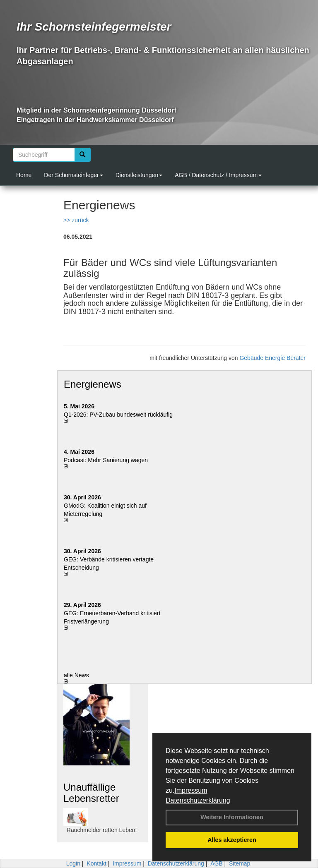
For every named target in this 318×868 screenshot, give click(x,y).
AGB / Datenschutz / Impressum (218, 175)
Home (24, 175)
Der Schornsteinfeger (73, 175)
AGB (217, 863)
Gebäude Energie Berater (272, 358)
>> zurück (76, 220)
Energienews (93, 384)
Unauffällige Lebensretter (91, 792)
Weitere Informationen (232, 817)
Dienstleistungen (139, 175)
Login (73, 863)
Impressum (191, 790)
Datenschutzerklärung (198, 800)
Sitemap (240, 863)
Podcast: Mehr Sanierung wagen (106, 460)
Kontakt (96, 863)
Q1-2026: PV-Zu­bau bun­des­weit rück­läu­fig (118, 415)
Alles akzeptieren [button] (232, 840)
